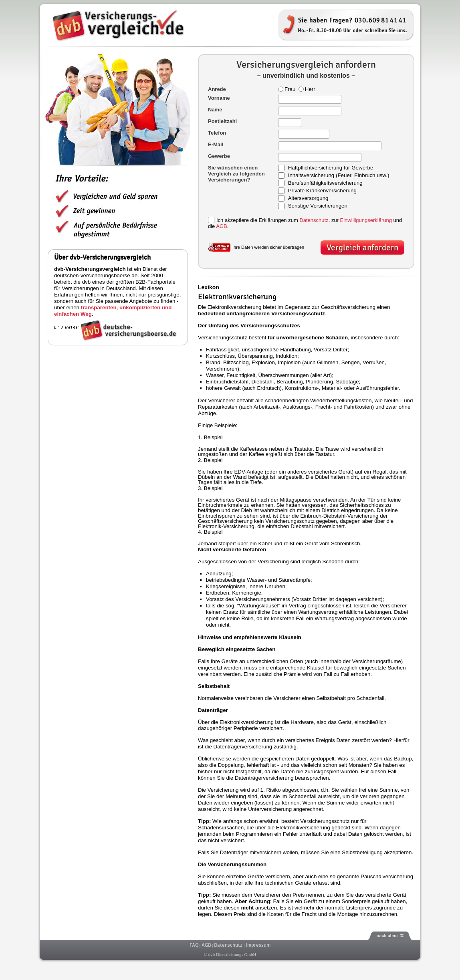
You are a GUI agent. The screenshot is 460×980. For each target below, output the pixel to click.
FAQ (194, 945)
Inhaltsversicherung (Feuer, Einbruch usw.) (339, 176)
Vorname (219, 98)
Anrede (217, 89)
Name (215, 110)
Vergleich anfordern (362, 248)
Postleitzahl (222, 121)
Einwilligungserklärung (366, 220)
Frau (287, 89)
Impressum (258, 945)
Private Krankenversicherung (322, 191)
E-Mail (216, 144)
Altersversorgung (308, 199)
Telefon (217, 133)
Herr (307, 89)
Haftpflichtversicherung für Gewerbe (331, 168)
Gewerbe (219, 156)
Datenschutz (314, 220)
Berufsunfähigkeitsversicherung (325, 183)
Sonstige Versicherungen (318, 206)
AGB (221, 226)
